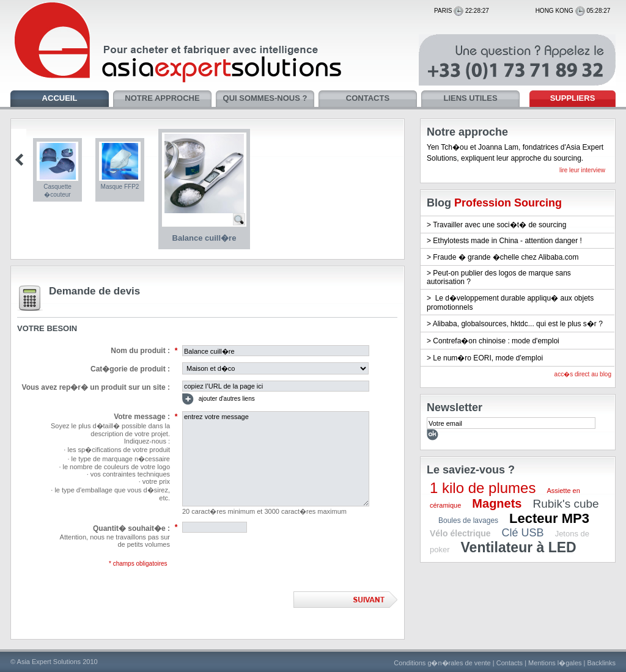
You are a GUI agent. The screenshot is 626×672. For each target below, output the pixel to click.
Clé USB (523, 533)
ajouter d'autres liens (219, 399)
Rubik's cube (565, 504)
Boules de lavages (468, 520)
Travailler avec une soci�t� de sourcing (499, 225)
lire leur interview (582, 170)
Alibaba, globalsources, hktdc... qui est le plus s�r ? (518, 324)
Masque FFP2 (120, 187)
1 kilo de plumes (483, 488)
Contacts (510, 663)
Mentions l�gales (555, 663)
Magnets (497, 503)
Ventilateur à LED (519, 547)
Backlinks (602, 663)
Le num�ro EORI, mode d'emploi (488, 358)
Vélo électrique (460, 533)
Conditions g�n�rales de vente (442, 663)
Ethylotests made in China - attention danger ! (507, 241)
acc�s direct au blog (583, 374)
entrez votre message (276, 459)
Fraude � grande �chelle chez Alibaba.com (506, 257)
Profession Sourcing (508, 203)
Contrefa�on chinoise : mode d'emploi (496, 341)
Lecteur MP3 (549, 518)
